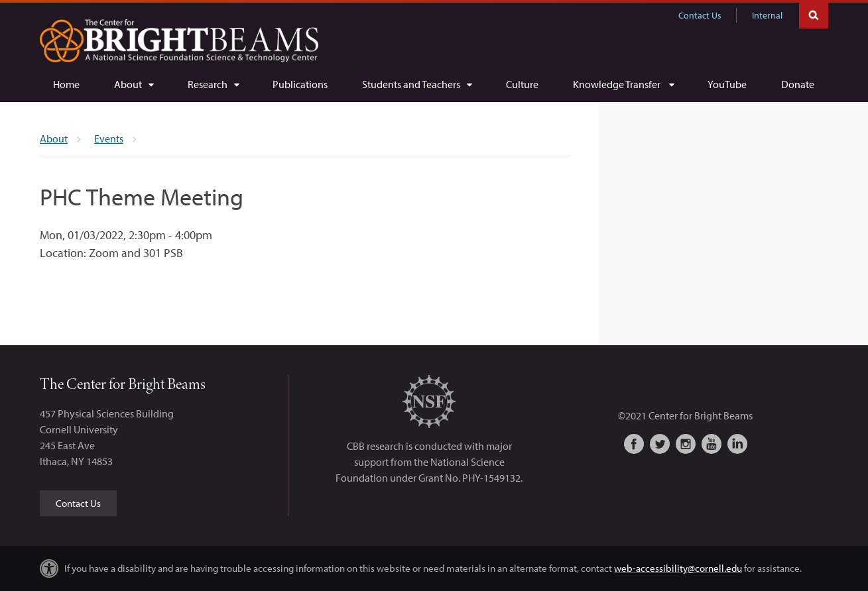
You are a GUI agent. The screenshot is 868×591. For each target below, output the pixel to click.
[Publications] (300, 84)
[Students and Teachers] (417, 84)
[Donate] (798, 84)
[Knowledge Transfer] (623, 84)
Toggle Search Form (814, 14)
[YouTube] (727, 84)
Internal (767, 15)
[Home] (66, 84)
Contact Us (700, 15)
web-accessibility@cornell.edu (678, 568)
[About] (134, 84)
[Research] (213, 84)
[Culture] (522, 84)
